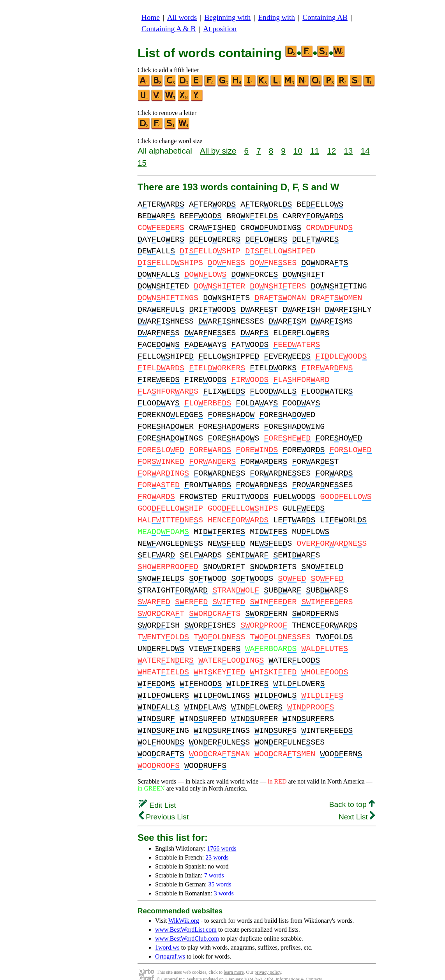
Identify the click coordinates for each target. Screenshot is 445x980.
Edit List (157, 793)
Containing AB (325, 17)
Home (151, 17)
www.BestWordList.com (186, 918)
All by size (218, 151)
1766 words (222, 837)
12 (331, 151)
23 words (217, 846)
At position (220, 29)
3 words (224, 882)
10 (298, 151)
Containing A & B (169, 29)
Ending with (277, 17)
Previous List (164, 805)
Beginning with (228, 17)
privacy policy (268, 961)
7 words (214, 864)
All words (182, 17)
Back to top (352, 793)
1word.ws (167, 936)
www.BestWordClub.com (187, 927)
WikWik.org (184, 909)
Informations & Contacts (299, 968)
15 (142, 163)
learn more (234, 961)
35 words (220, 873)
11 (315, 151)
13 (348, 151)
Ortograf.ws (170, 945)
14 (365, 151)
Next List (357, 805)
